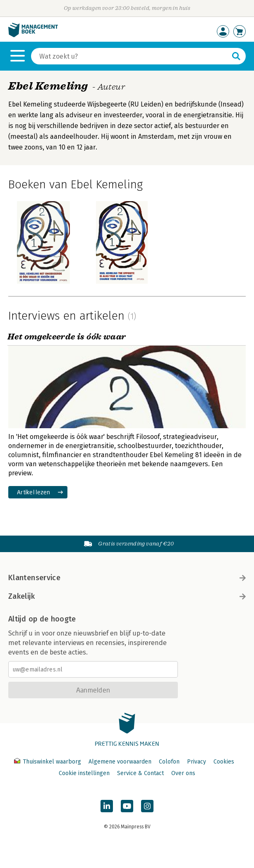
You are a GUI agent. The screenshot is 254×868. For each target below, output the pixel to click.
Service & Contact (140, 773)
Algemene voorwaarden (120, 762)
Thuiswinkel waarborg (48, 762)
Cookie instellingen (84, 773)
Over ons (183, 773)
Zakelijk (127, 596)
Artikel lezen (34, 492)
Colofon (169, 762)
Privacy (196, 762)
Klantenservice (127, 578)
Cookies (224, 762)
